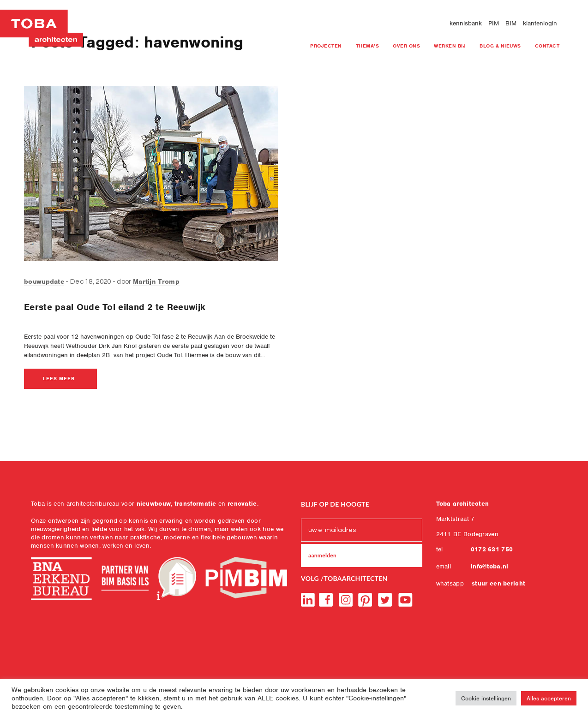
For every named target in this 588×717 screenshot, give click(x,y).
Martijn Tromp (156, 281)
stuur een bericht (498, 583)
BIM (511, 23)
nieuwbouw (154, 504)
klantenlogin (540, 23)
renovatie (242, 504)
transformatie (195, 504)
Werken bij (450, 46)
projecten (326, 46)
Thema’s (368, 46)
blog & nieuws (500, 46)
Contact (547, 46)
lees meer (59, 378)
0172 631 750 (492, 549)
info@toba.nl (490, 566)
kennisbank (466, 23)
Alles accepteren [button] (549, 698)
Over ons (406, 46)
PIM (494, 23)
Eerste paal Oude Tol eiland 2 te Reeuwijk (115, 307)
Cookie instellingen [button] (486, 698)
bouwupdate (44, 281)
